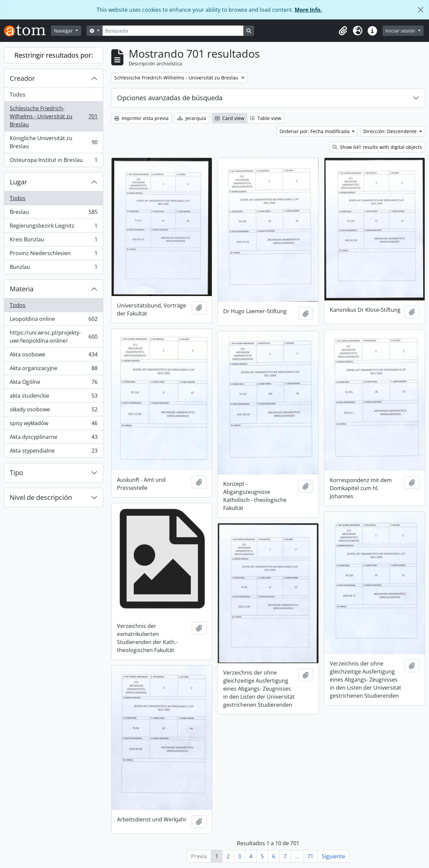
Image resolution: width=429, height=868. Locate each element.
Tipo (16, 473)
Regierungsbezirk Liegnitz (53, 227)
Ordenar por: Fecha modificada (315, 131)
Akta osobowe (53, 356)
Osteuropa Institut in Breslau (53, 161)
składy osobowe (53, 411)
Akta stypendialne (53, 452)
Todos (18, 95)
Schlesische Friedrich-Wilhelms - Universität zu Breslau (53, 116)
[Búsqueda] (173, 31)
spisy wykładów (53, 425)
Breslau (53, 213)
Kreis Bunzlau (53, 241)
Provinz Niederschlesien (53, 255)
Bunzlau (53, 268)
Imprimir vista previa (141, 118)
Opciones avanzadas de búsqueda (170, 98)
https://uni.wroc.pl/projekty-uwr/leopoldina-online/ (53, 337)
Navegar (64, 31)
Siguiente (333, 856)
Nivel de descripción (41, 497)
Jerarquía (192, 118)
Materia (22, 289)
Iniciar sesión (401, 31)
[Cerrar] (421, 10)
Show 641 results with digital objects (377, 147)
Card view (230, 118)
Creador (22, 78)
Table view (266, 118)
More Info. (308, 10)
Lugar (18, 182)
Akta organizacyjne (53, 370)
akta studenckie (53, 397)
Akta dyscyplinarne (53, 438)
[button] (343, 31)
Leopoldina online (53, 320)
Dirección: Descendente (391, 131)
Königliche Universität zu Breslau (53, 142)
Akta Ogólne (53, 383)
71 (310, 856)
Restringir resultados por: (54, 55)
